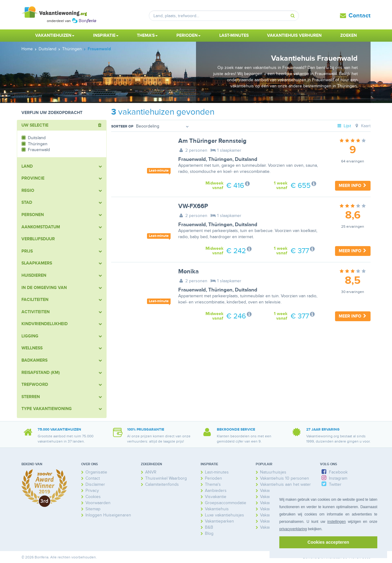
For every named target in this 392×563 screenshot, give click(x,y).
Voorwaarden (98, 503)
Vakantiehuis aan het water (285, 484)
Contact (360, 16)
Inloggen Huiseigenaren (108, 515)
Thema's (213, 484)
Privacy (92, 491)
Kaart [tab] (362, 126)
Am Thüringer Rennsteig (212, 141)
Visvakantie (216, 497)
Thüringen (220, 159)
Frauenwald (192, 159)
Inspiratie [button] (106, 35)
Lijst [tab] (344, 126)
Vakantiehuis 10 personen (285, 478)
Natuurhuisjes (273, 472)
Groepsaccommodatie (226, 503)
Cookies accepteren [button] (328, 542)
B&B (209, 527)
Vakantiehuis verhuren (294, 35)
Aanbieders (216, 491)
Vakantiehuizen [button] (55, 35)
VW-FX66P (193, 206)
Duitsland (246, 159)
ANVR (151, 472)
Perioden (213, 478)
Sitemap (93, 509)
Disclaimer (95, 484)
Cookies (93, 497)
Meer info (353, 186)
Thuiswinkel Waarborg (166, 478)
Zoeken (349, 35)
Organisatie (96, 472)
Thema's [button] (147, 35)
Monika (188, 272)
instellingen (337, 522)
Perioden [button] (188, 35)
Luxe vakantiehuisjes (224, 515)
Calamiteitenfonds (162, 484)
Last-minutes (234, 35)
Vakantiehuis (217, 509)
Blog (209, 533)
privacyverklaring (293, 529)
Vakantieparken (219, 521)
